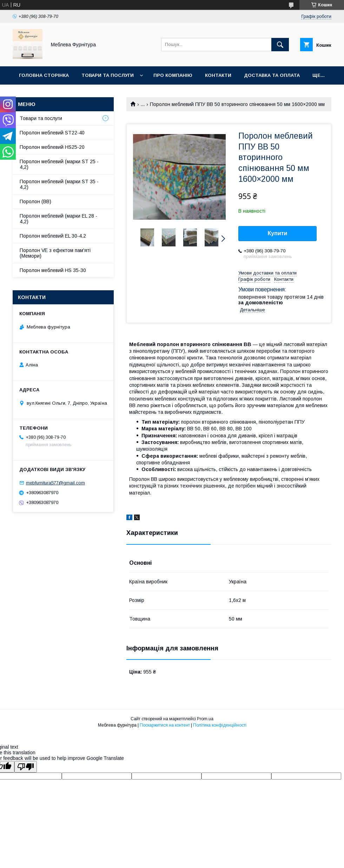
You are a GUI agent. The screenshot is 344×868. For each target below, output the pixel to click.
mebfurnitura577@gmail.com (55, 483)
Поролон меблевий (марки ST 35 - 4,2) (59, 184)
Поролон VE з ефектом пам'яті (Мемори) (55, 253)
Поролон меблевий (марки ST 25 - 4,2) (59, 164)
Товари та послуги (108, 75)
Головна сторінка (44, 75)
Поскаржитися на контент (165, 725)
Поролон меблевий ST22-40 (52, 133)
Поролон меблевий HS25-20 (52, 147)
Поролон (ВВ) (35, 201)
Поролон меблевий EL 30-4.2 (53, 236)
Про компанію (173, 75)
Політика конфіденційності (220, 725)
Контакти (218, 75)
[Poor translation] (26, 767)
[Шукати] (280, 45)
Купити (278, 233)
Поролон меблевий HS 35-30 (53, 270)
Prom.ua (205, 719)
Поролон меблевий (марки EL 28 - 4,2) (58, 219)
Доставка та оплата (272, 75)
